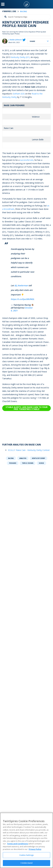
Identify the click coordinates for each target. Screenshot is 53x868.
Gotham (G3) (19, 94)
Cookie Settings (26, 855)
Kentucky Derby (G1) (20, 57)
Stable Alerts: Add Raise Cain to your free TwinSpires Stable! (27, 408)
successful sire (27, 160)
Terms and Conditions (17, 844)
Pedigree (13, 463)
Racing (11, 458)
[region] (26, 840)
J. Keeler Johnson (15, 40)
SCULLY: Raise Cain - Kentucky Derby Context (29, 450)
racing (24, 11)
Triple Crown (28, 463)
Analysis (23, 458)
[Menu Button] (3, 4)
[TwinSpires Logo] (27, 4)
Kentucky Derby (39, 458)
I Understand (27, 863)
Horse (41, 463)
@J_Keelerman (21, 285)
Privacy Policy (35, 849)
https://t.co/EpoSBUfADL (23, 299)
